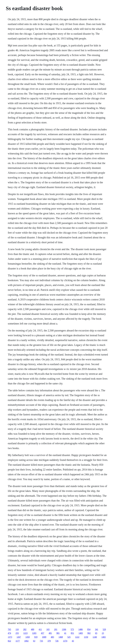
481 (50, 633)
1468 (61, 637)
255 (17, 633)
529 (104, 629)
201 (56, 629)
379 (49, 641)
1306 (64, 629)
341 (97, 629)
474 (9, 633)
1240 (95, 637)
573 (72, 629)
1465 (104, 637)
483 (52, 637)
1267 (19, 637)
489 (33, 629)
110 (17, 629)
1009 (44, 637)
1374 (65, 641)
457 (42, 633)
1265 (34, 633)
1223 (25, 633)
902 (89, 633)
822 (9, 641)
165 (48, 629)
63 (34, 641)
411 (40, 629)
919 (36, 637)
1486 (80, 629)
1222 (77, 637)
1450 (27, 637)
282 (25, 629)
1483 (81, 633)
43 (73, 641)
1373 (10, 637)
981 (58, 633)
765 (9, 629)
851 (72, 633)
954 (89, 629)
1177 (18, 641)
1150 (86, 637)
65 (96, 633)
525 (69, 637)
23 (103, 633)
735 (41, 641)
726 (57, 641)
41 (65, 633)
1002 (26, 641)
